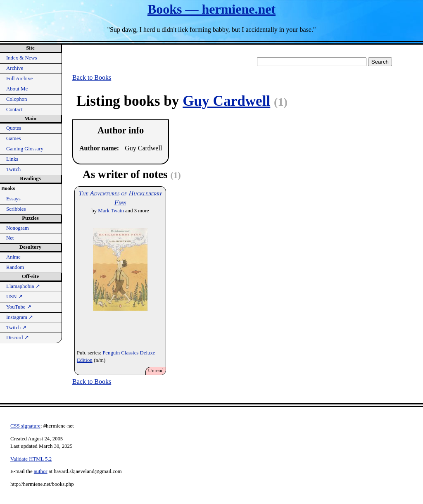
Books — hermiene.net (211, 9)
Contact (14, 109)
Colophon (17, 99)
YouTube (19, 307)
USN (14, 297)
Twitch (13, 169)
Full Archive (19, 78)
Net (10, 238)
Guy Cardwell (226, 101)
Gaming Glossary (25, 149)
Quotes (14, 128)
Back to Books (92, 77)
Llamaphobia (23, 286)
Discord (18, 338)
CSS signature (25, 426)
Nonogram (18, 228)
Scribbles (16, 209)
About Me (17, 89)
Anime (13, 257)
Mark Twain (111, 211)
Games (14, 138)
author (41, 471)
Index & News (22, 58)
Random (15, 267)
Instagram (20, 317)
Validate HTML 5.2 (31, 459)
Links (12, 159)
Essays (13, 199)
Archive (15, 68)
